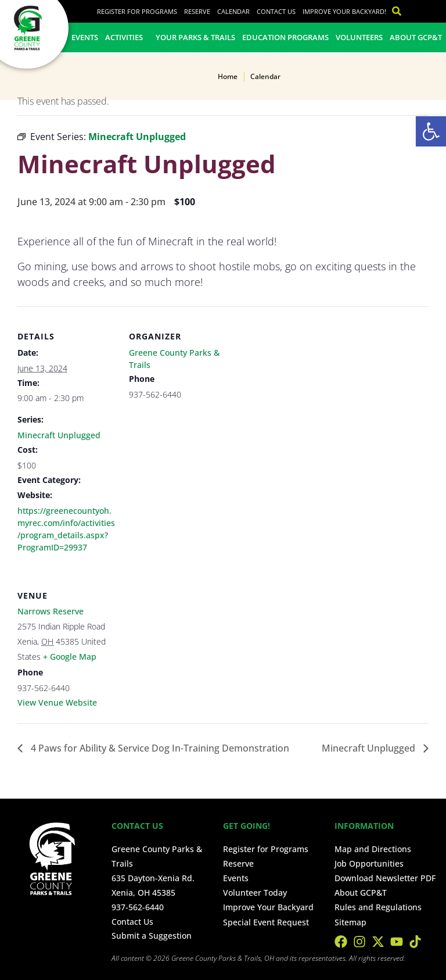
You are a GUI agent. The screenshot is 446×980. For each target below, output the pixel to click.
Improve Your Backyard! (344, 11)
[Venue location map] (190, 645)
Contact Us (276, 11)
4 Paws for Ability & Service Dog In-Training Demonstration (159, 748)
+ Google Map (70, 657)
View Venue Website (57, 702)
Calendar (233, 11)
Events (85, 37)
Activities (127, 37)
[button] (431, 131)
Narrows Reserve (51, 611)
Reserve (197, 11)
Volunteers (359, 37)
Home (228, 76)
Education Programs (285, 37)
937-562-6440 (138, 907)
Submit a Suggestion (152, 936)
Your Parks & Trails (195, 37)
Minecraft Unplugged (59, 435)
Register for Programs (137, 11)
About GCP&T (416, 37)
